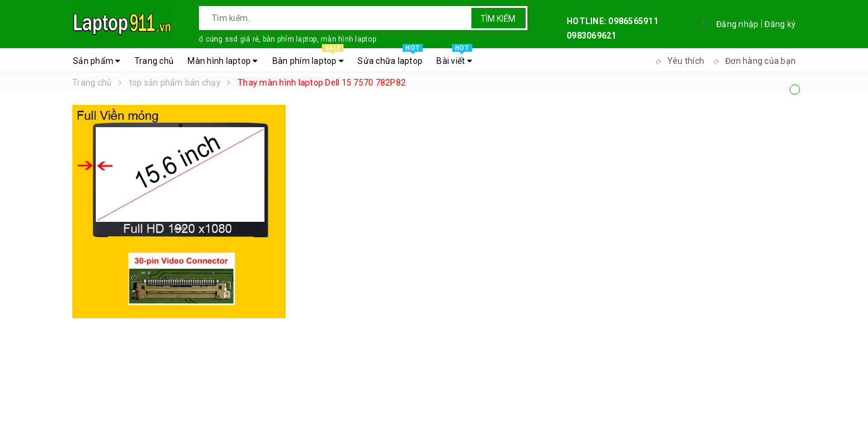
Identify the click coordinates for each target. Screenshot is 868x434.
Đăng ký (780, 24)
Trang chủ (154, 61)
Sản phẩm (97, 61)
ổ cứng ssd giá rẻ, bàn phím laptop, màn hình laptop (288, 39)
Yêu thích (678, 61)
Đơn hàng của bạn (753, 61)
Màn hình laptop (222, 61)
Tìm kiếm (498, 19)
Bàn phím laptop (308, 58)
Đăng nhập (737, 24)
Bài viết (454, 58)
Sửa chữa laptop (390, 58)
